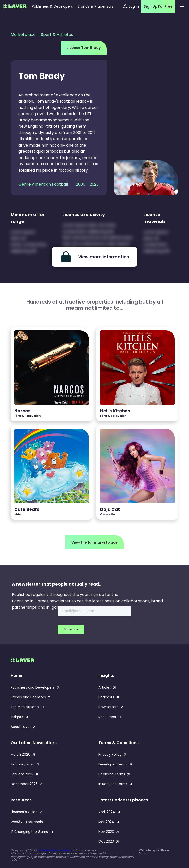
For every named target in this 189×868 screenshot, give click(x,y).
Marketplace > (25, 35)
